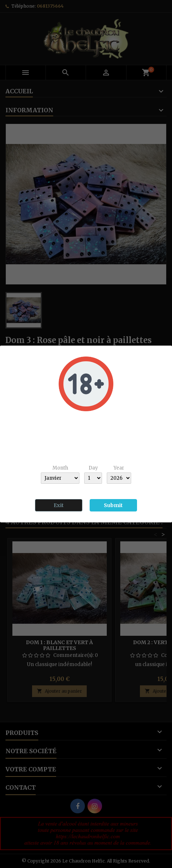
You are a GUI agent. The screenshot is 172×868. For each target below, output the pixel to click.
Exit (59, 505)
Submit (113, 505)
